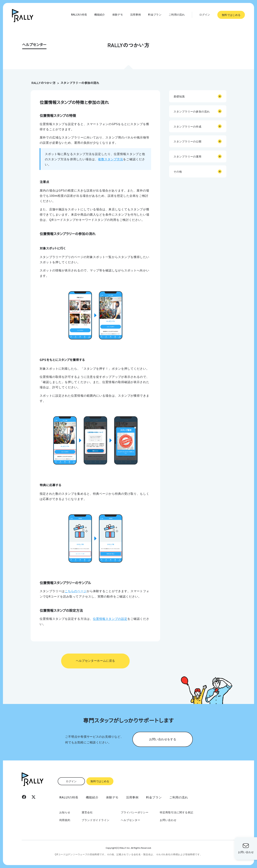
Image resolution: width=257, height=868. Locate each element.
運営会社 (87, 812)
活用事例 (135, 14)
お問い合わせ (168, 820)
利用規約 (65, 820)
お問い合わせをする (163, 739)
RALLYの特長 (79, 14)
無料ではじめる (231, 15)
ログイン (205, 14)
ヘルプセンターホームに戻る (95, 660)
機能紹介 (100, 14)
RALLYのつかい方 (44, 83)
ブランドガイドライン (96, 820)
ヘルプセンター (131, 820)
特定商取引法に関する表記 (177, 812)
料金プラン (155, 14)
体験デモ (118, 14)
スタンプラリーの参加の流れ (80, 83)
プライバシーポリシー (135, 812)
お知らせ (65, 812)
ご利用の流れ (177, 14)
